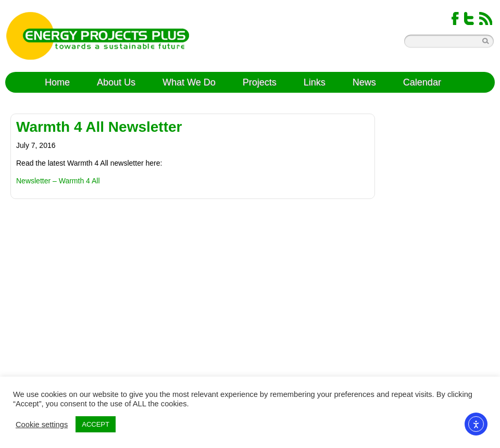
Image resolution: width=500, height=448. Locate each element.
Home (57, 82)
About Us (116, 82)
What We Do (189, 82)
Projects (260, 82)
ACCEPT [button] (96, 424)
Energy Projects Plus (98, 36)
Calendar (422, 82)
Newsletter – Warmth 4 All (58, 181)
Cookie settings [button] (42, 425)
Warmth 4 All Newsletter (99, 127)
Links (315, 82)
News (364, 82)
